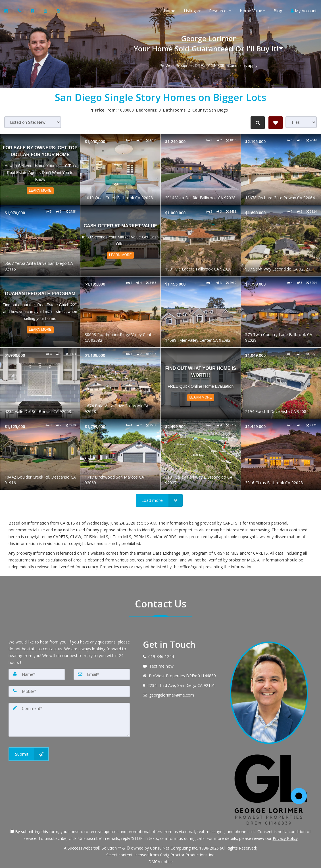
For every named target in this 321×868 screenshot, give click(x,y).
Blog (278, 11)
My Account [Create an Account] (304, 11)
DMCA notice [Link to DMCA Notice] (160, 862)
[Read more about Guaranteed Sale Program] (40, 312)
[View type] (301, 122)
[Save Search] (276, 123)
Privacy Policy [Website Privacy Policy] (285, 838)
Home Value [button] (252, 11)
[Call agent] (20, 11)
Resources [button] (220, 11)
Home (170, 11)
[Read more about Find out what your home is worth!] (201, 383)
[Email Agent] (9, 11)
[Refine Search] (257, 123)
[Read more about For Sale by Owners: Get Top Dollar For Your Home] (40, 169)
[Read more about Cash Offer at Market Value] (120, 241)
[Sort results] (33, 122)
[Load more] (159, 500)
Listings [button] (192, 11)
